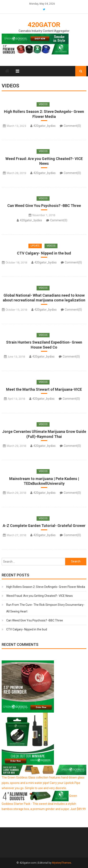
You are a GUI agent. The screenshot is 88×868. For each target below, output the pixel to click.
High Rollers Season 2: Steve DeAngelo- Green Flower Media (44, 114)
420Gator (44, 25)
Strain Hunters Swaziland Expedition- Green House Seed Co (44, 345)
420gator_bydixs (45, 126)
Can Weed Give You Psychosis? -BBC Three (44, 206)
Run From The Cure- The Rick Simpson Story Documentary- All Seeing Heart (45, 608)
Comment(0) (72, 126)
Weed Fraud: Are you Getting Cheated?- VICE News (44, 161)
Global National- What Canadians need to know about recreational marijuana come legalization (44, 298)
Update (35, 246)
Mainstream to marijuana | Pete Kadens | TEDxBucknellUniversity (44, 481)
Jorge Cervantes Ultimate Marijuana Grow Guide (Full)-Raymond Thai (44, 434)
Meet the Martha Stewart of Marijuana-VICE (44, 389)
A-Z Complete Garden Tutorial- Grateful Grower (44, 526)
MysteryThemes (62, 863)
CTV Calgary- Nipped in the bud (44, 253)
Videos (43, 104)
